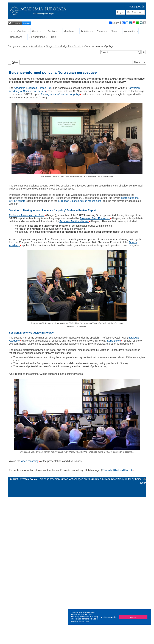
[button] (139, 53)
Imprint (14, 479)
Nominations (131, 31)
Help (54, 37)
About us (36, 31)
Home (12, 31)
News (114, 31)
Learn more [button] (84, 621)
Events (101, 31)
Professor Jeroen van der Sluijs (27, 215)
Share (114, 23)
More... (138, 62)
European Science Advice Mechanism (80, 201)
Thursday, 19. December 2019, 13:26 (110, 479)
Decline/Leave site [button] (109, 617)
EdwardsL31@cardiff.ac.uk (117, 470)
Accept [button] (133, 617)
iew (15, 62)
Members (69, 31)
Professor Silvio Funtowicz (95, 218)
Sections (53, 31)
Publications (16, 37)
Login (120, 12)
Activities (86, 31)
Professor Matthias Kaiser (74, 221)
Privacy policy (28, 479)
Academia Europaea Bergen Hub (33, 88)
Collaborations (37, 37)
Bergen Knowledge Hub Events (64, 46)
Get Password (135, 12)
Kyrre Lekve (114, 341)
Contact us (23, 31)
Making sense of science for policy (60, 94)
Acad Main (37, 46)
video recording (30, 461)
